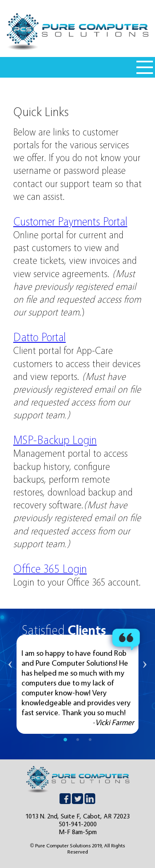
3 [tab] (90, 740)
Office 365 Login (50, 569)
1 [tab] (65, 740)
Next (145, 684)
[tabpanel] (78, 684)
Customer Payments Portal (70, 221)
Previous (10, 684)
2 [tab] (78, 740)
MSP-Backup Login (55, 440)
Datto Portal (39, 337)
